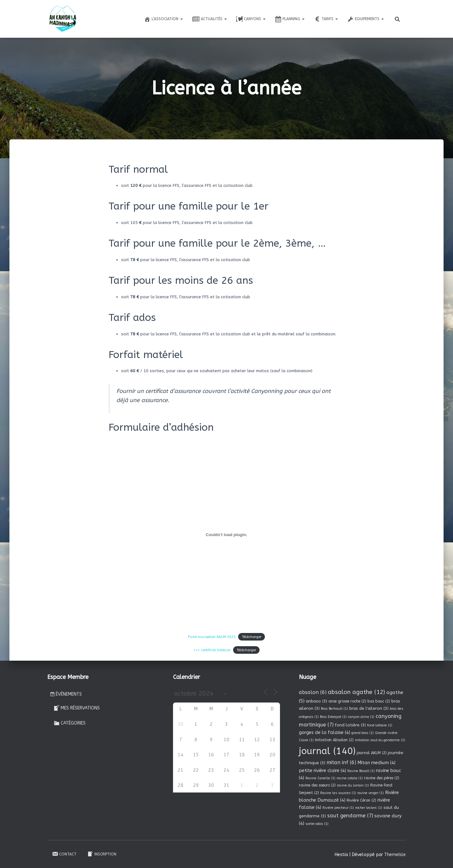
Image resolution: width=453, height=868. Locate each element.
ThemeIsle (395, 854)
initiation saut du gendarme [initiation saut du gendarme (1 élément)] (380, 739)
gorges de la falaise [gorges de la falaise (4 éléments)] (324, 732)
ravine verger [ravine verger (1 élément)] (371, 792)
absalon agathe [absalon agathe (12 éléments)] (356, 692)
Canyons (251, 19)
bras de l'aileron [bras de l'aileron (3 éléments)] (369, 707)
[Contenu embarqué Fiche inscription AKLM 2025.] (226, 535)
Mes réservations (77, 707)
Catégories (70, 722)
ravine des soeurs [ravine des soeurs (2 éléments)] (317, 785)
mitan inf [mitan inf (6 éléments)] (341, 762)
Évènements (66, 694)
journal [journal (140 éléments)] (327, 750)
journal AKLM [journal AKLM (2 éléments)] (372, 752)
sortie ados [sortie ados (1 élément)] (317, 823)
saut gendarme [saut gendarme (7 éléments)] (350, 815)
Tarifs (326, 19)
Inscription (102, 853)
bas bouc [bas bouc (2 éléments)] (379, 700)
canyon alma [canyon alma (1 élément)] (361, 716)
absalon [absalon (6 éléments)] (313, 692)
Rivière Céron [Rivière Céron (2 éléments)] (361, 799)
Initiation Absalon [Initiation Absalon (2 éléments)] (334, 739)
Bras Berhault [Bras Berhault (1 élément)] (334, 708)
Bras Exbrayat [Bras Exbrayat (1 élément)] (333, 716)
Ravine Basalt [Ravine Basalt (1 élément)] (361, 770)
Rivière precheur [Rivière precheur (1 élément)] (338, 807)
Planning (290, 19)
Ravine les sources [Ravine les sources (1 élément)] (338, 792)
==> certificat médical (214, 649)
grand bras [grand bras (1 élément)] (363, 732)
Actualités (210, 19)
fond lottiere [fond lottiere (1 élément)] (380, 725)
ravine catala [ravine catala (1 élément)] (350, 778)
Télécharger (249, 637)
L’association (163, 19)
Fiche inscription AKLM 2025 (213, 637)
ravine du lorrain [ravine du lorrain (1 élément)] (353, 785)
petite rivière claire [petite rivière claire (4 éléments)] (322, 770)
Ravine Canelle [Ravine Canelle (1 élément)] (320, 778)
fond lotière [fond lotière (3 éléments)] (350, 724)
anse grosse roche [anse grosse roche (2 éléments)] (347, 700)
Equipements (366, 19)
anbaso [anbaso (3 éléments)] (316, 700)
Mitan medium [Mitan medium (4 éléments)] (376, 762)
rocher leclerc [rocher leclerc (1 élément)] (369, 807)
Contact (64, 853)
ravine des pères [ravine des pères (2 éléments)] (382, 777)
